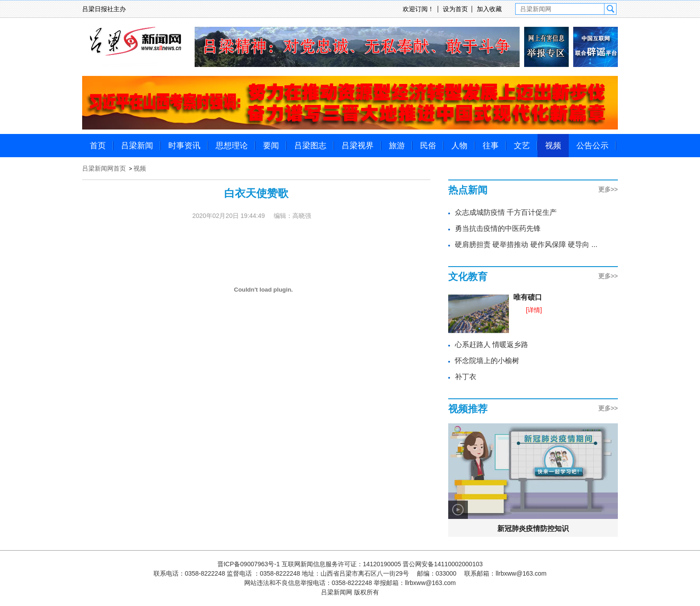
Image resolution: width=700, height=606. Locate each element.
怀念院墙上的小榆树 (487, 361)
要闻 (271, 146)
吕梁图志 (310, 146)
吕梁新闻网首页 (104, 168)
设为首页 (455, 9)
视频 (553, 146)
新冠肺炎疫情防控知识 (533, 529)
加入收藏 (489, 9)
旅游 (397, 146)
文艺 (522, 146)
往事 (491, 146)
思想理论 (232, 146)
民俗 (428, 146)
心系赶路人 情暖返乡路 (492, 345)
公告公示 (592, 146)
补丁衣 (466, 377)
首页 (98, 146)
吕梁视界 (358, 146)
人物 (459, 146)
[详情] (534, 310)
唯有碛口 (528, 297)
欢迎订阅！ (418, 9)
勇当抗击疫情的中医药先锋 (498, 228)
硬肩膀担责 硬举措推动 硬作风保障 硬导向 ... (526, 244)
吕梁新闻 (137, 146)
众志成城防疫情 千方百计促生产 (506, 212)
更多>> (608, 189)
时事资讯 (184, 146)
